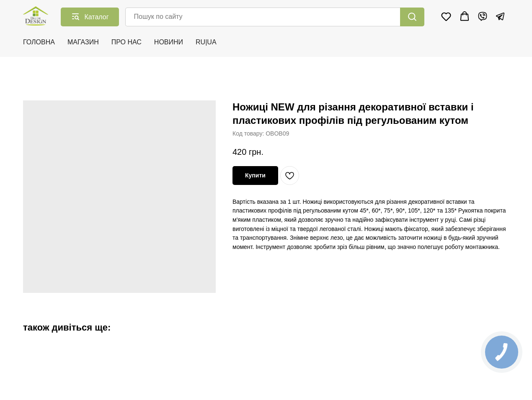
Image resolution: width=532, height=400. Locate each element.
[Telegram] (500, 16)
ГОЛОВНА (39, 42)
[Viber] (483, 16)
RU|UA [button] (206, 42)
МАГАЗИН (83, 42)
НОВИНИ (169, 42)
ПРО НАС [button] (127, 42)
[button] (446, 16)
